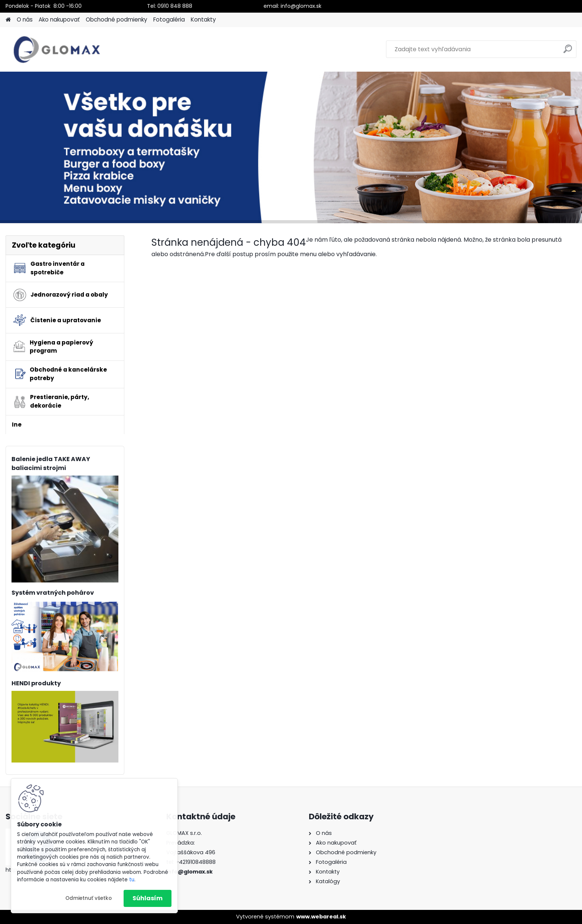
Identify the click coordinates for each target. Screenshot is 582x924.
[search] (568, 52)
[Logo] (57, 49)
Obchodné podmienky (117, 19)
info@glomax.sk (189, 872)
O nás (25, 19)
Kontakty (203, 19)
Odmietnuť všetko (89, 898)
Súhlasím (148, 898)
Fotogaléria (169, 19)
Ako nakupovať (59, 19)
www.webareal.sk (321, 917)
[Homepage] (8, 20)
